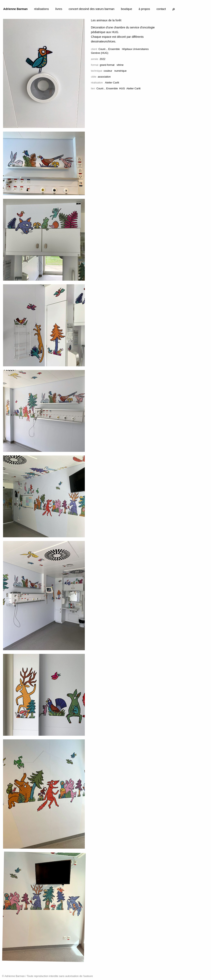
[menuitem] (15, 10)
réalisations (41, 9)
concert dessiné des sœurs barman (92, 9)
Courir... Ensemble (109, 49)
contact (161, 9)
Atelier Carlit (133, 88)
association (104, 77)
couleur (108, 71)
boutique (126, 9)
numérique (120, 71)
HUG (122, 88)
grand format (107, 65)
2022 (102, 59)
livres (59, 9)
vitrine (120, 65)
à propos (144, 9)
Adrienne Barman (15, 9)
